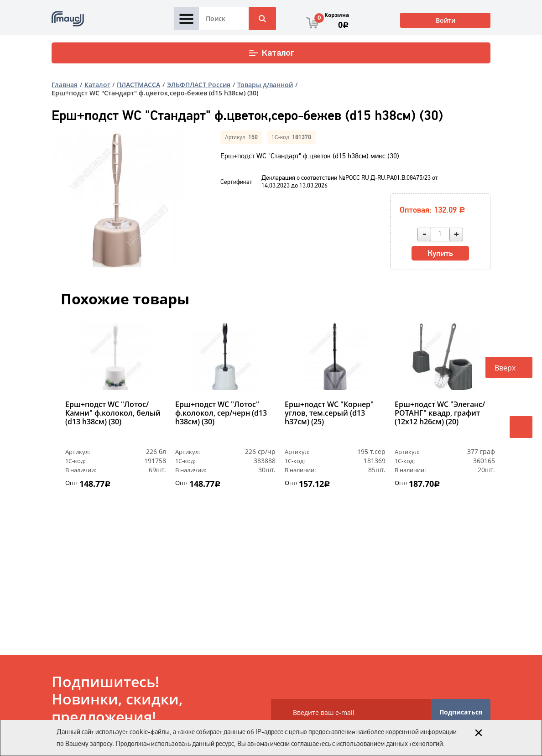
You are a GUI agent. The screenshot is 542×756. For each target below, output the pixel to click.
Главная (65, 85)
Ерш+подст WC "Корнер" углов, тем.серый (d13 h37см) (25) (329, 413)
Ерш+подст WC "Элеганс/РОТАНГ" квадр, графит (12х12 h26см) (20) (440, 413)
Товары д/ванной (265, 85)
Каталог (271, 53)
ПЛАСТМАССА (138, 85)
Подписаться (461, 712)
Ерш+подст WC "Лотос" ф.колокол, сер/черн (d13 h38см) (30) (221, 413)
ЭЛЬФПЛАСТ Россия (199, 85)
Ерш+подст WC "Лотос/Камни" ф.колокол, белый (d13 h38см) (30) (113, 413)
